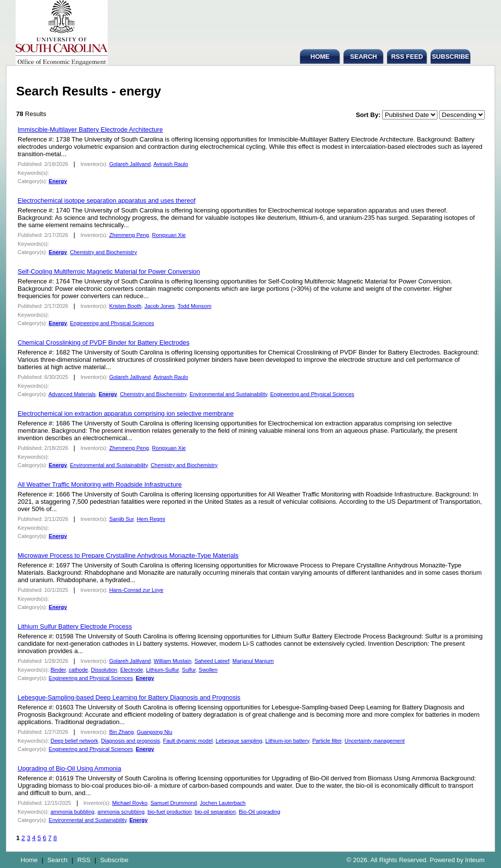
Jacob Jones (159, 306)
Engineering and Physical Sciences (112, 323)
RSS (84, 860)
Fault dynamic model (188, 741)
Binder (58, 670)
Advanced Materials (72, 394)
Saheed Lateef (212, 661)
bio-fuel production (170, 812)
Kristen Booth (125, 306)
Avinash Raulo (171, 164)
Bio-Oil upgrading (260, 812)
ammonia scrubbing (121, 812)
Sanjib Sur (121, 519)
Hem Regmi (151, 519)
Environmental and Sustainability (228, 394)
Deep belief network (74, 741)
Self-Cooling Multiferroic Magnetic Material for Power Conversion (109, 271)
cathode (79, 670)
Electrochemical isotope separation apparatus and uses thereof (107, 200)
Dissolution (104, 670)
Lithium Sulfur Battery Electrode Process (75, 626)
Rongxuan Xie (169, 235)
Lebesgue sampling (239, 741)
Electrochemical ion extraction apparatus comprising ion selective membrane (126, 413)
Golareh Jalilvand (130, 164)
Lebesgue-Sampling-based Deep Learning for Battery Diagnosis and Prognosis (129, 697)
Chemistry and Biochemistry (103, 252)
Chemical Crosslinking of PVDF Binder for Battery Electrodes (103, 342)
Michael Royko (130, 803)
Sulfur (189, 670)
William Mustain (172, 661)
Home (29, 860)
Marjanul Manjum (253, 661)
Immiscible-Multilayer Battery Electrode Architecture (90, 129)
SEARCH (364, 57)
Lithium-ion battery (287, 741)
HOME (320, 57)
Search (57, 860)
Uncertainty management (375, 741)
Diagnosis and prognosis (131, 741)
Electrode (132, 670)
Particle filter (327, 741)
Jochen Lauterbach (223, 803)
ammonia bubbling (72, 812)
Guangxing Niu (154, 732)
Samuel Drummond (174, 803)
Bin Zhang (121, 732)
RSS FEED (407, 57)
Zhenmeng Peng (129, 235)
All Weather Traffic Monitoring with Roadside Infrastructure (100, 484)
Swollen (208, 670)
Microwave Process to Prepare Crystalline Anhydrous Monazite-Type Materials (128, 555)
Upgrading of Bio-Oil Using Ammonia (69, 768)
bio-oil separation (215, 812)
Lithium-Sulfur (162, 670)
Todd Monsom (194, 306)
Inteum (475, 860)
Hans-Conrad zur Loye (136, 590)
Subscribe (114, 860)
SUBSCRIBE (451, 57)
